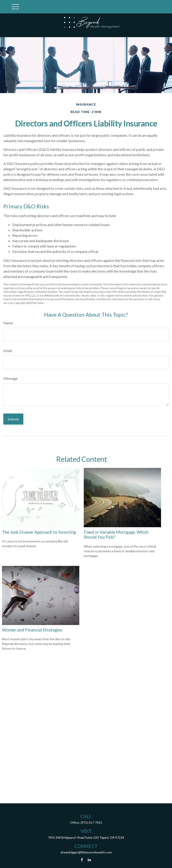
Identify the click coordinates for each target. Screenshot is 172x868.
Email (8, 351)
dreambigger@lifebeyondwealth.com (86, 852)
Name (8, 323)
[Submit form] (13, 419)
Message (10, 378)
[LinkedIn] (89, 860)
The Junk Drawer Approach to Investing (39, 532)
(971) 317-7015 (91, 822)
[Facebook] (82, 860)
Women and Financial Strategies (32, 630)
